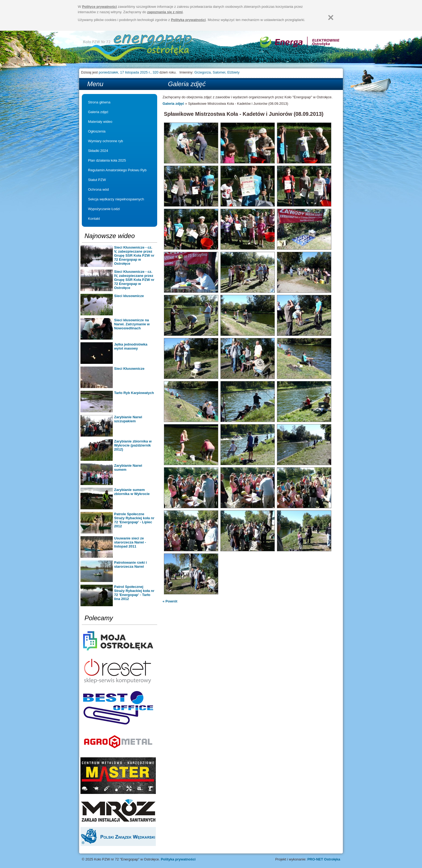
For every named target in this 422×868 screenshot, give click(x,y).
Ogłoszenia (97, 131)
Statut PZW (97, 180)
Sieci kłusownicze (129, 296)
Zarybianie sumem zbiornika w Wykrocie (132, 492)
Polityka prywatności (178, 859)
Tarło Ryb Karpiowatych (134, 393)
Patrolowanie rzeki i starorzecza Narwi (130, 564)
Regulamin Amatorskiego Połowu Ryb (117, 170)
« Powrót (170, 601)
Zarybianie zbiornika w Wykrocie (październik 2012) (133, 445)
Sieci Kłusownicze (129, 369)
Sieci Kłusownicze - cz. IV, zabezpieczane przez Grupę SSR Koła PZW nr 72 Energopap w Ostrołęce (134, 280)
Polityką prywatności (188, 20)
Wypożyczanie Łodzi (104, 209)
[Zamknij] (331, 18)
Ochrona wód (98, 189)
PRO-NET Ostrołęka (324, 859)
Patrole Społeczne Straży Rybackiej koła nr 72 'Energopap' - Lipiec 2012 (134, 520)
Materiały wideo (100, 122)
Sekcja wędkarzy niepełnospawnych (116, 199)
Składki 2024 (98, 151)
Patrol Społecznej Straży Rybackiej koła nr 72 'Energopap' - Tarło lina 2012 (134, 593)
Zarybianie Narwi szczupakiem (128, 419)
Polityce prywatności (99, 7)
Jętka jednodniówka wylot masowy (131, 346)
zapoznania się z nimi (165, 12)
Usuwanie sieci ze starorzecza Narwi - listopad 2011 (130, 542)
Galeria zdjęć (98, 112)
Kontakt (94, 219)
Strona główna (138, 48)
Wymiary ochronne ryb (105, 141)
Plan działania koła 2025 (107, 160)
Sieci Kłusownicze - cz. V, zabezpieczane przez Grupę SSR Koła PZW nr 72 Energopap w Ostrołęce (134, 255)
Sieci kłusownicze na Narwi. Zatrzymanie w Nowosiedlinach (132, 324)
